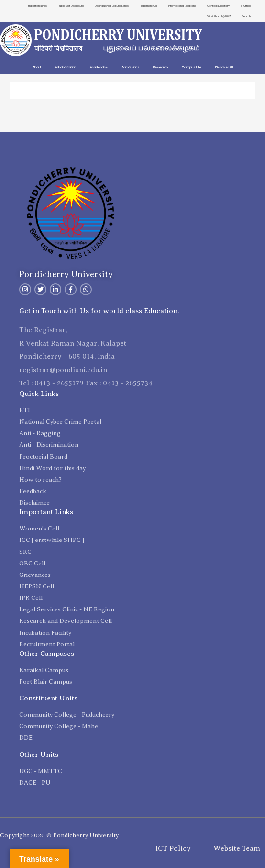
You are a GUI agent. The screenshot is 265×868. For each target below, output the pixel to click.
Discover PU (224, 67)
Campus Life (192, 67)
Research (160, 67)
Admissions (130, 67)
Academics (99, 67)
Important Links (37, 6)
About (37, 67)
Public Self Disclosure (71, 6)
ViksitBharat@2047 (219, 16)
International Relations (182, 6)
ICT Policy (173, 848)
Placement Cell (149, 6)
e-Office (246, 6)
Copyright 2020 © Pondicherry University (59, 835)
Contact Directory (218, 6)
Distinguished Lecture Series (112, 6)
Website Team (237, 848)
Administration (66, 67)
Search (246, 16)
